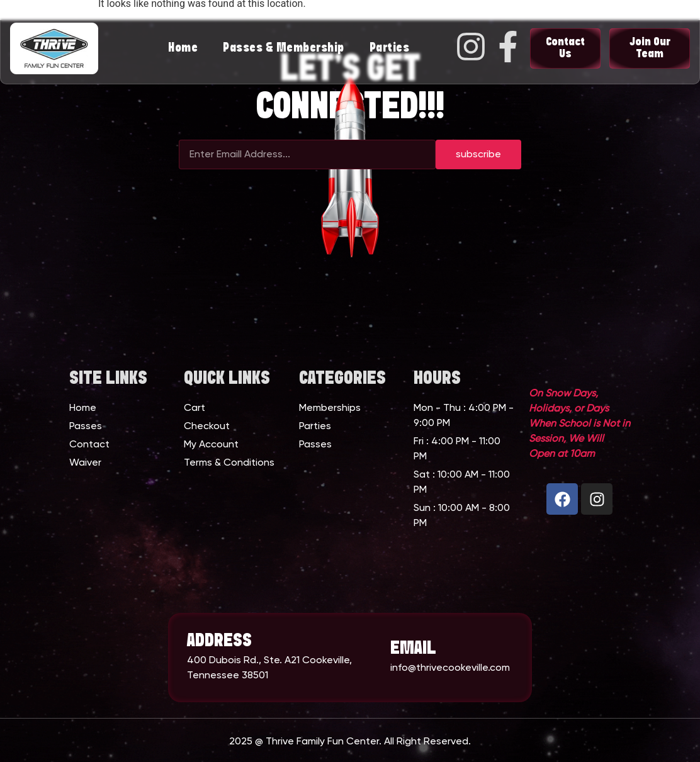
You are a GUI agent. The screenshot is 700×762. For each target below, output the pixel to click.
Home (183, 48)
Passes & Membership (284, 48)
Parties (390, 48)
